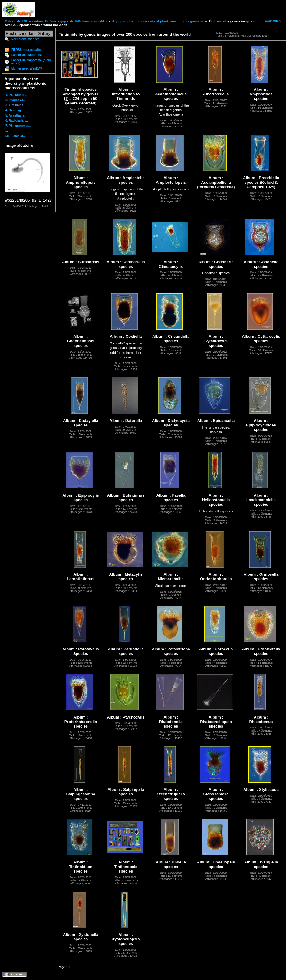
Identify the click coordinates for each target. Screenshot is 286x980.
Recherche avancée (25, 39)
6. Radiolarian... (17, 121)
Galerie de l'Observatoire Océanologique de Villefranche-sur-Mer (56, 21)
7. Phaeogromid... (18, 126)
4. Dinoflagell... (16, 110)
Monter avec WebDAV (27, 69)
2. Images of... (15, 100)
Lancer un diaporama (26, 55)
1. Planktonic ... (16, 95)
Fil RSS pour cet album (28, 50)
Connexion (273, 21)
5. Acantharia (15, 115)
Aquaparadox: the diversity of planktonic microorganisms (158, 21)
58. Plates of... (16, 136)
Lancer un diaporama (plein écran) (31, 62)
